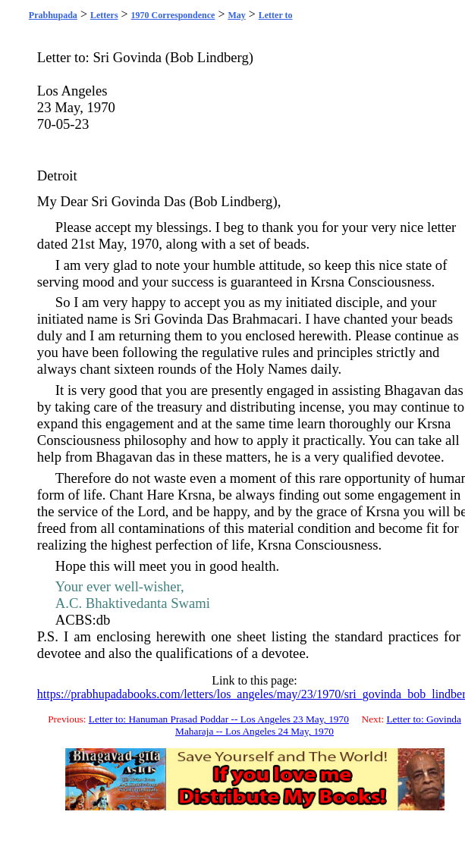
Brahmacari (265, 319)
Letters (104, 15)
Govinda (137, 57)
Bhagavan (413, 390)
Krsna (327, 282)
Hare (160, 495)
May (236, 15)
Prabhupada (53, 15)
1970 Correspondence (173, 15)
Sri (101, 57)
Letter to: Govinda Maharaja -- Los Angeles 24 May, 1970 (318, 725)
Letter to (276, 15)
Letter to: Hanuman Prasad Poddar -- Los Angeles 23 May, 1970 (219, 719)
